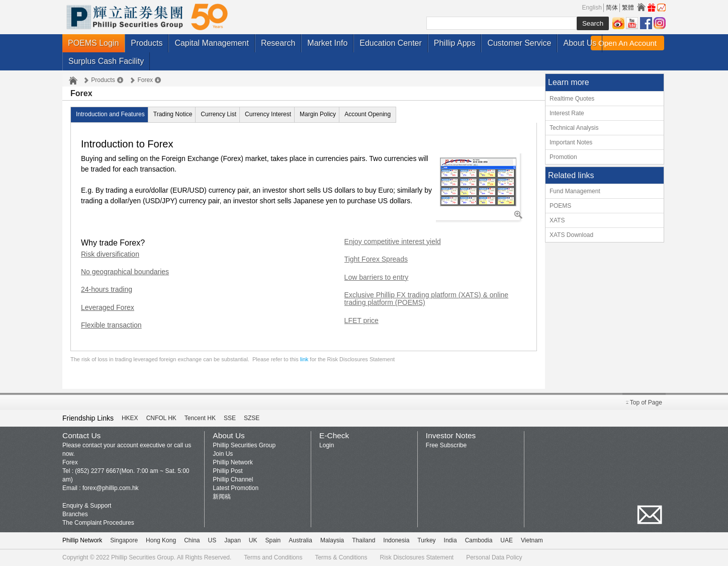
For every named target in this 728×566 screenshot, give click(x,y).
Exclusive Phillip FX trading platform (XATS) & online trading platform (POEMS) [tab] (427, 299)
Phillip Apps (455, 43)
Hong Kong (161, 540)
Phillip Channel (233, 479)
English (592, 8)
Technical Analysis (574, 128)
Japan (233, 540)
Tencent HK (200, 418)
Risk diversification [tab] (110, 254)
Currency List (218, 114)
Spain (273, 540)
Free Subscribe (446, 445)
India (450, 540)
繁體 (628, 8)
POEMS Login (93, 43)
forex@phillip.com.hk (111, 488)
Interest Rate (567, 113)
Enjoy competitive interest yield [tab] (393, 242)
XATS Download (571, 235)
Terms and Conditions (273, 557)
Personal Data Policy (494, 557)
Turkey (426, 540)
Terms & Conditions (341, 557)
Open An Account (627, 43)
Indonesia (396, 540)
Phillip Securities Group (244, 445)
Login (327, 445)
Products (147, 43)
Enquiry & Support (87, 506)
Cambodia (479, 540)
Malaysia (332, 540)
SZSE (252, 418)
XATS (557, 220)
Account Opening (368, 114)
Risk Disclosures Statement (417, 557)
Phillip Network (233, 462)
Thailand (363, 540)
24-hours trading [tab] (107, 290)
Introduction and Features (110, 114)
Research (278, 43)
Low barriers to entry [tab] (377, 277)
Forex (145, 80)
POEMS (560, 206)
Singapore (124, 540)
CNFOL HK (161, 418)
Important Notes (571, 142)
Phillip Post (228, 471)
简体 (612, 8)
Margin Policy (318, 114)
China (192, 540)
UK (253, 540)
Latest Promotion (236, 488)
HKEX (130, 418)
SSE (230, 418)
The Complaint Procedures (98, 523)
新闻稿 (222, 497)
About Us (580, 43)
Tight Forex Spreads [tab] (376, 259)
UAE (507, 540)
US (212, 540)
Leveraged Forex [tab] (108, 308)
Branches (75, 514)
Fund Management (575, 191)
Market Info (327, 43)
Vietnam (532, 540)
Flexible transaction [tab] (111, 325)
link (304, 359)
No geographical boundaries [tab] (125, 272)
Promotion (563, 157)
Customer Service (519, 43)
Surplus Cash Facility (106, 61)
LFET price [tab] (361, 321)
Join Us (223, 454)
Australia (300, 540)
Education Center (391, 43)
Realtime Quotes (572, 99)
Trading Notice (173, 114)
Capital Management (212, 43)
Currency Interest (268, 114)
